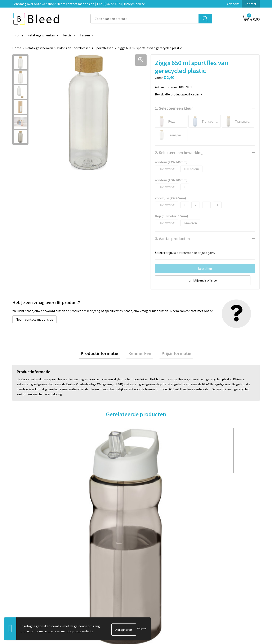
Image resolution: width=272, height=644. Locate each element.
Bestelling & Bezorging (158, 573)
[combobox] (145, 19)
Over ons (233, 4)
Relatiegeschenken (41, 35)
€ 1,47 (150, 504)
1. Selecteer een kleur (174, 108)
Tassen (85, 35)
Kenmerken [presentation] (140, 354)
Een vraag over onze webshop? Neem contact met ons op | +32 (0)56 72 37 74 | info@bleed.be (79, 4)
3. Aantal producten (172, 238)
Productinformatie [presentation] (103, 354)
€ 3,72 (27, 504)
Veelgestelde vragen (95, 573)
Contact (251, 4)
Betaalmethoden (153, 579)
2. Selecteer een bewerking (179, 152)
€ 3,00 (212, 504)
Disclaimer (210, 585)
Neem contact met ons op (34, 319)
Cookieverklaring (215, 573)
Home (19, 35)
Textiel (67, 35)
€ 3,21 (88, 504)
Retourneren (150, 585)
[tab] (103, 354)
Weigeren (142, 629)
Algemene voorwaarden (219, 566)
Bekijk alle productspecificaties (179, 94)
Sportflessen (104, 48)
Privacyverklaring (215, 579)
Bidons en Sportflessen (74, 48)
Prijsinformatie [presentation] (172, 354)
